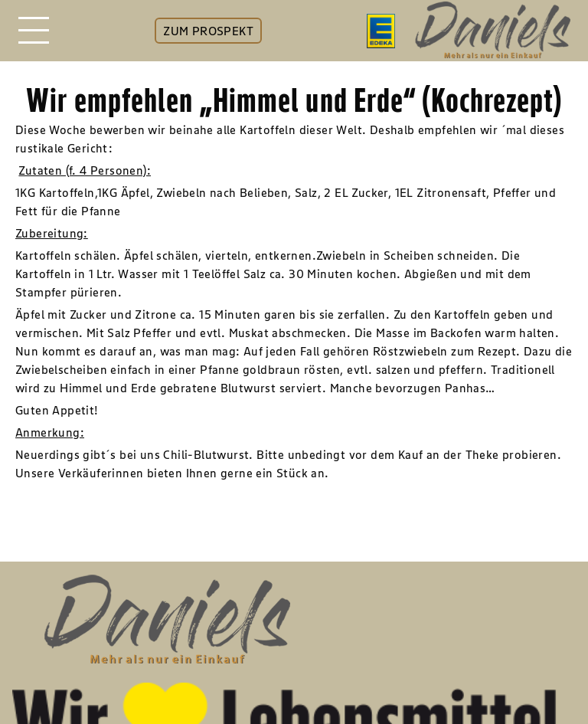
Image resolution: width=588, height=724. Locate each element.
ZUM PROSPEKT (208, 31)
